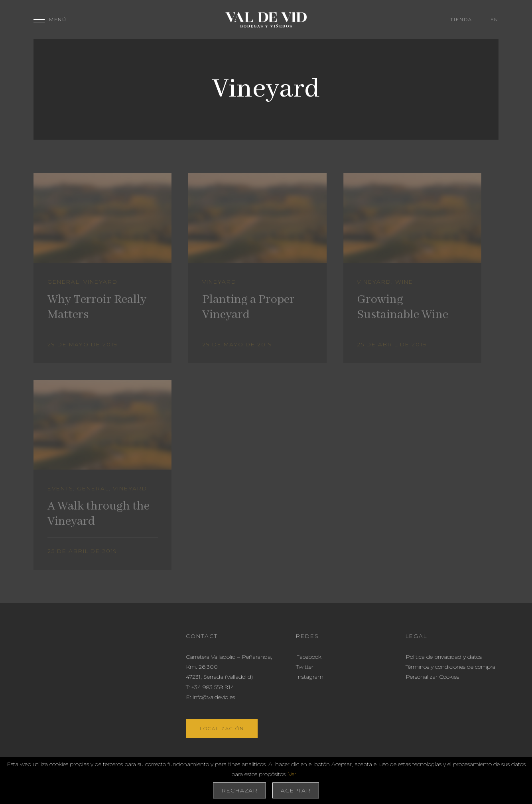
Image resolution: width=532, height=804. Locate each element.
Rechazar (239, 790)
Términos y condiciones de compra (450, 667)
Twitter (305, 667)
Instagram (310, 677)
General (63, 282)
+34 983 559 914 (213, 687)
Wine (404, 282)
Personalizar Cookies (432, 677)
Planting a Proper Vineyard (248, 307)
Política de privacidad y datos (444, 657)
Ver (292, 774)
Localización (222, 729)
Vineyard (100, 282)
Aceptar (296, 790)
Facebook (309, 657)
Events (60, 488)
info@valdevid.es (214, 697)
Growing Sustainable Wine (403, 307)
